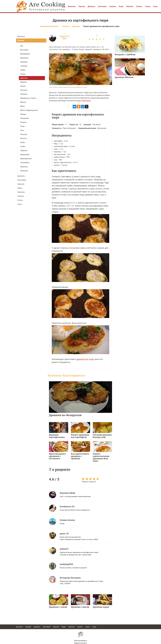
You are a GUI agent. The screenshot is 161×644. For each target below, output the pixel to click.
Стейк (23, 146)
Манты (23, 102)
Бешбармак (25, 54)
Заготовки (102, 6)
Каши (121, 6)
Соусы (148, 6)
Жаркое (23, 82)
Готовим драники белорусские (102, 436)
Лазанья (24, 94)
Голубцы (24, 66)
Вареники (24, 58)
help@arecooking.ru (80, 643)
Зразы (23, 86)
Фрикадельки (26, 159)
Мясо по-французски (29, 110)
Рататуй (24, 134)
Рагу (22, 130)
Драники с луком (58, 607)
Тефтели (24, 150)
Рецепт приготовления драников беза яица (101, 457)
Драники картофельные (57, 436)
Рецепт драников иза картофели (80, 436)
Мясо (22, 106)
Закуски (113, 6)
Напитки (130, 6)
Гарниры (24, 62)
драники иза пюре (85, 359)
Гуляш (23, 74)
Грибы (23, 70)
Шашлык (24, 167)
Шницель (24, 171)
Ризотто (24, 138)
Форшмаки (25, 155)
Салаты (139, 6)
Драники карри (101, 607)
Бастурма (24, 50)
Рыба (22, 142)
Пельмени (25, 118)
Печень (23, 122)
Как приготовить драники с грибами (80, 456)
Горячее (82, 6)
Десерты (91, 6)
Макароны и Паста (28, 98)
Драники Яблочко (124, 77)
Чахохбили (25, 163)
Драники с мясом (80, 607)
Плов (22, 126)
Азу (22, 46)
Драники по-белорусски (65, 415)
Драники (24, 78)
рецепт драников (83, 101)
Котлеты (24, 90)
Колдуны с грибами (125, 54)
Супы (155, 6)
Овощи (23, 114)
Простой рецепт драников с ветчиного (57, 456)
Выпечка (72, 6)
